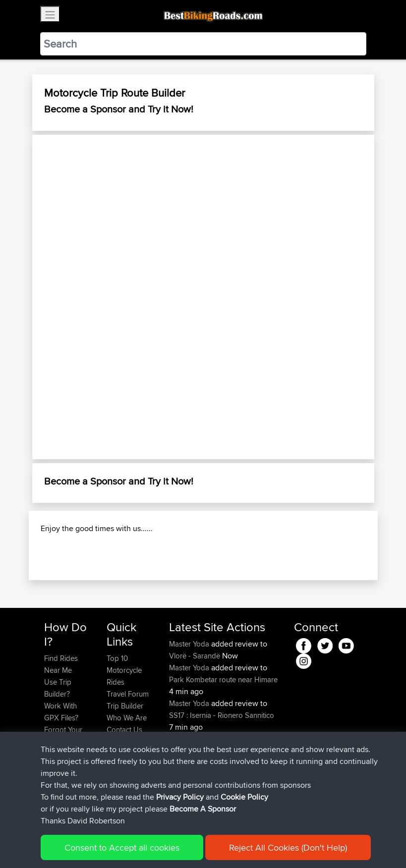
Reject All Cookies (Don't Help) (288, 847)
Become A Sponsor (203, 809)
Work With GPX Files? (61, 712)
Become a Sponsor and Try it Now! (119, 109)
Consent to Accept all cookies (122, 847)
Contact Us (124, 730)
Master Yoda (190, 644)
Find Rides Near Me (61, 664)
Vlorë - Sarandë (195, 656)
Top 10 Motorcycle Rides (124, 670)
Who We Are (127, 718)
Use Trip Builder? (58, 688)
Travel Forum (128, 694)
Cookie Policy (244, 797)
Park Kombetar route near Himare (223, 679)
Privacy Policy (180, 797)
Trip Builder (125, 706)
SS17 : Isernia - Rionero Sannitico (222, 715)
